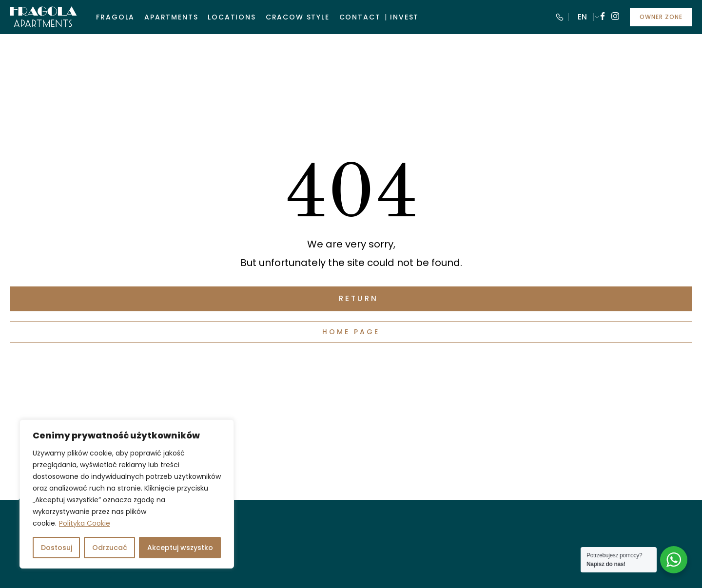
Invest (404, 17)
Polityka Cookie (85, 523)
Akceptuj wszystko (180, 548)
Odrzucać (110, 548)
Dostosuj (57, 548)
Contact (360, 17)
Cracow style (298, 17)
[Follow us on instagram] (615, 17)
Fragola (115, 17)
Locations (232, 17)
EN (582, 17)
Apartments (171, 17)
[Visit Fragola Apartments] (43, 17)
